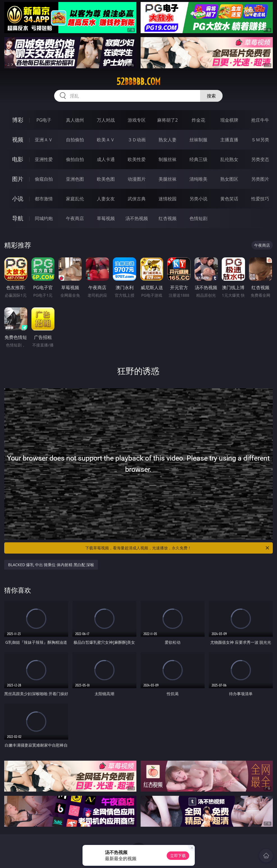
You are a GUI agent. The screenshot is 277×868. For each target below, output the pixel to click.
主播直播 (229, 140)
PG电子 (44, 120)
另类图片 (260, 179)
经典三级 (198, 159)
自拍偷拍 (75, 140)
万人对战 (106, 120)
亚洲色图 (75, 179)
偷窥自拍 (44, 179)
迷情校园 (168, 199)
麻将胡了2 (167, 120)
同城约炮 (44, 218)
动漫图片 (137, 179)
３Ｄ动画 (137, 140)
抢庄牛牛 (260, 120)
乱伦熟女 (229, 159)
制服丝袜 (168, 159)
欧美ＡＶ (106, 140)
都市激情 (44, 199)
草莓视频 (106, 218)
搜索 (211, 96)
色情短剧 (198, 218)
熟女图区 (229, 179)
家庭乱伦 (75, 199)
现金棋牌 (229, 120)
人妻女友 (106, 199)
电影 (18, 159)
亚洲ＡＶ (44, 140)
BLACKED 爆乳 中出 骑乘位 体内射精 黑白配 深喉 (51, 565)
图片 (18, 179)
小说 (18, 199)
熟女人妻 (168, 140)
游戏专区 (137, 120)
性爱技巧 (260, 199)
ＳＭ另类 (260, 140)
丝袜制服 (198, 140)
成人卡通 (106, 159)
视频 (18, 140)
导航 (18, 218)
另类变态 (260, 159)
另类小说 (198, 199)
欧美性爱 (137, 159)
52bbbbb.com (138, 81)
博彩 (18, 120)
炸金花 (198, 120)
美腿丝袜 (168, 179)
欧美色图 (106, 179)
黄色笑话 (229, 199)
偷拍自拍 (75, 159)
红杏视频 (168, 218)
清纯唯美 (198, 179)
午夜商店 (75, 218)
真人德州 (75, 120)
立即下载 (178, 855)
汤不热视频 (137, 218)
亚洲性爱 (44, 159)
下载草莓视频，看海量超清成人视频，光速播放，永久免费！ (178, 548)
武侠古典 (137, 199)
